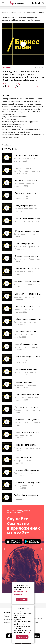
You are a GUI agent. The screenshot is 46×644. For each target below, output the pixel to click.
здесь (28, 633)
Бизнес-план (16, 12)
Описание (8, 95)
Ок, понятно (22, 637)
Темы (7, 616)
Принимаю (22, 599)
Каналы (5, 12)
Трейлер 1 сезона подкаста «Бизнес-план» (26, 496)
